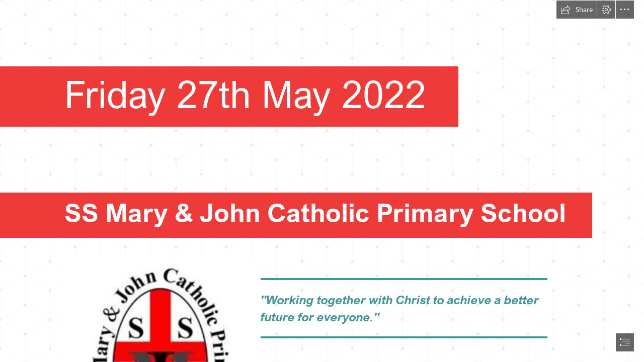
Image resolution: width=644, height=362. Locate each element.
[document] (322, 181)
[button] (577, 10)
